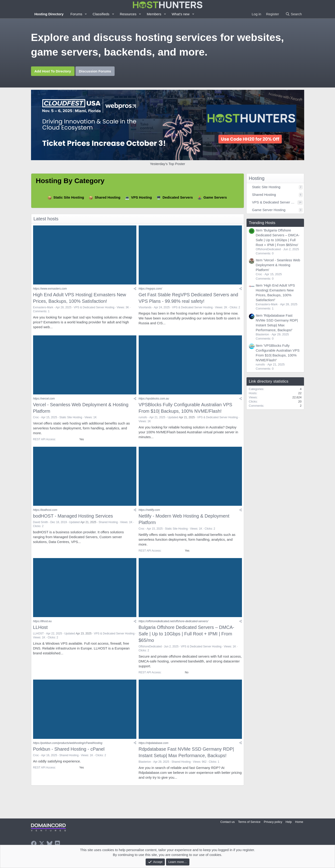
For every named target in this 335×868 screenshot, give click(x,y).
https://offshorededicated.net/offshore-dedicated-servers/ (174, 625)
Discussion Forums (95, 71)
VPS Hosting (141, 197)
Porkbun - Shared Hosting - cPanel (69, 754)
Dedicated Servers (178, 197)
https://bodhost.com (45, 513)
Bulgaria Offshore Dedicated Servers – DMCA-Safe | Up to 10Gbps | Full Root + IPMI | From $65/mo (186, 638)
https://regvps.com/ (150, 290)
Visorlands (145, 308)
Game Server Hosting (269, 210)
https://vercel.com (44, 401)
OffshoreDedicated (150, 651)
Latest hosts (46, 219)
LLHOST (39, 638)
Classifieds (101, 14)
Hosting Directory (49, 14)
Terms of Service (249, 822)
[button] (86, 14)
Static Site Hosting (69, 197)
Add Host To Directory (53, 71)
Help (289, 822)
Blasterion (145, 767)
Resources (128, 14)
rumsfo (143, 419)
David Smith (41, 525)
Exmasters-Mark (43, 308)
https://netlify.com (149, 513)
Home (299, 822)
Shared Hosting (108, 197)
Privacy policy (273, 822)
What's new (180, 14)
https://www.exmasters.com (50, 290)
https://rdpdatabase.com (154, 748)
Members (154, 14)
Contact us (228, 822)
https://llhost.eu (42, 625)
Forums (76, 14)
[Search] (294, 14)
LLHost (40, 631)
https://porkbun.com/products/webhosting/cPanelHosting (68, 748)
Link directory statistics (269, 381)
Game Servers (215, 197)
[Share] (135, 290)
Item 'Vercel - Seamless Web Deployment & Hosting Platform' (278, 265)
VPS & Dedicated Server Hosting (94, 308)
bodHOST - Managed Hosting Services (73, 519)
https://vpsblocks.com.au (154, 401)
